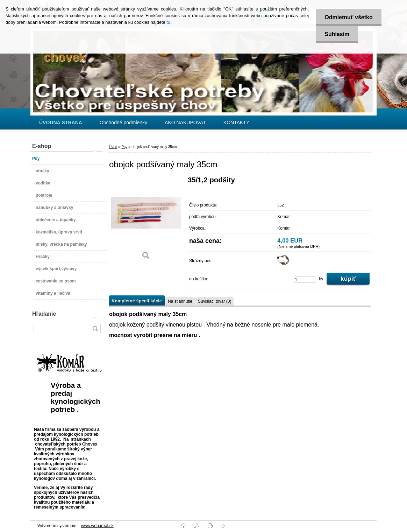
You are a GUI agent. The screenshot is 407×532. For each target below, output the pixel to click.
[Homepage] (61, 122)
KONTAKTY (236, 122)
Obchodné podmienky (123, 122)
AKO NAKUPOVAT (185, 122)
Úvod (113, 147)
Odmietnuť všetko (348, 17)
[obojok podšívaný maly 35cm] (146, 220)
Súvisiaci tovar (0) (215, 301)
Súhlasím (337, 34)
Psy (124, 147)
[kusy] (305, 279)
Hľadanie (44, 314)
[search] (95, 328)
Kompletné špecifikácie (137, 301)
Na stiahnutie (180, 301)
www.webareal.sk (97, 526)
